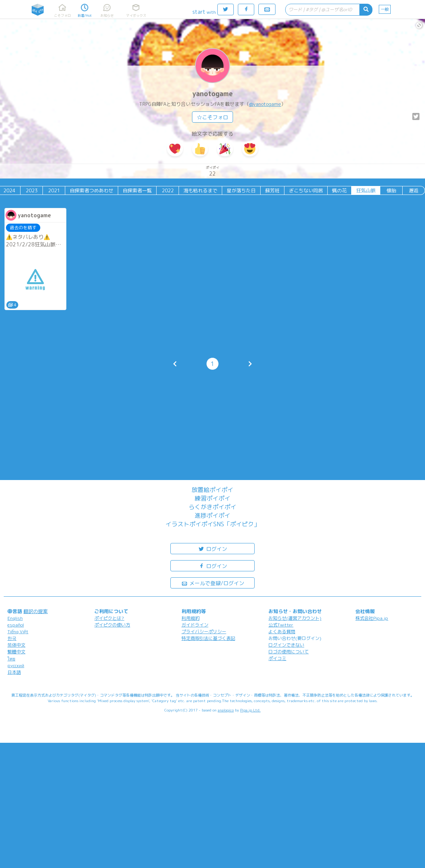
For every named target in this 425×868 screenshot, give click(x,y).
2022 (168, 190)
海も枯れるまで (200, 190)
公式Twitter (281, 625)
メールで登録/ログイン (213, 583)
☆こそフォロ (212, 117)
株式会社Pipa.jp (372, 618)
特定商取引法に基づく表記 (208, 638)
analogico (226, 710)
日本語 (14, 672)
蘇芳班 (272, 190)
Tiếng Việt (18, 632)
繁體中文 (16, 652)
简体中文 (16, 645)
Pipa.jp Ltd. (250, 710)
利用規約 (191, 618)
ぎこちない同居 (306, 190)
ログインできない (286, 645)
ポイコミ (277, 658)
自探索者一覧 (137, 190)
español (16, 625)
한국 (12, 638)
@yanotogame (265, 104)
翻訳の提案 (36, 611)
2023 (32, 190)
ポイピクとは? (109, 618)
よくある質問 (282, 632)
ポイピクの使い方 (112, 625)
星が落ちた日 (241, 190)
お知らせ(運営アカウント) (295, 618)
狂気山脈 (366, 190)
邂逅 (414, 190)
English (15, 618)
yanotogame (212, 94)
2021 (54, 190)
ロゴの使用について (289, 652)
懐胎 (391, 190)
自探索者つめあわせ (92, 190)
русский (16, 665)
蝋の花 (339, 190)
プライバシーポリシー (204, 632)
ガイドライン (195, 625)
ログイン (212, 548)
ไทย (11, 659)
